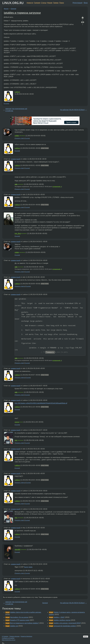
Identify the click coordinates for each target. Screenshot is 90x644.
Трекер (56, 3)
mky (16, 440)
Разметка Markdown (26, 636)
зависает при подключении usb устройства (16, 110)
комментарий (16, 159)
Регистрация (77, 3)
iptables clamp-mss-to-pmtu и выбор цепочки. (26, 612)
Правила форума (15, 636)
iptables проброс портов (62, 620)
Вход (86, 3)
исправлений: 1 (57, 187)
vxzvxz (17, 422)
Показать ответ (19, 138)
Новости (30, 3)
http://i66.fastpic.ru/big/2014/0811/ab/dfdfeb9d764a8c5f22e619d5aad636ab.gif (41, 403)
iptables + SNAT (59, 617)
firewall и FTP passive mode (20, 620)
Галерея (37, 3)
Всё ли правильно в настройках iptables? (24, 623)
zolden (17, 136)
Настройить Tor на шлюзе (19, 617)
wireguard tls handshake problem (65, 626)
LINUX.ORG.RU (13, 3)
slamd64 (17, 550)
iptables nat (14, 626)
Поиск (62, 3)
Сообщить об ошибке (8, 638)
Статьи (44, 3)
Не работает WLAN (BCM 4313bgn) (72, 110)
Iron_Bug (18, 233)
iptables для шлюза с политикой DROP (67, 623)
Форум (50, 3)
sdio (16, 184)
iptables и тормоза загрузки (22, 13)
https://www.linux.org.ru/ (9, 640)
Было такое (28, 567)
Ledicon (17, 92)
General (13, 9)
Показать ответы (20, 286)
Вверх (86, 637)
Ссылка (6, 103)
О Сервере (5, 636)
